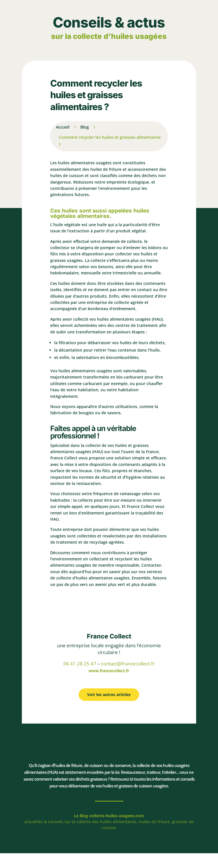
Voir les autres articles (109, 694)
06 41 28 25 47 (80, 664)
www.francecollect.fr (109, 671)
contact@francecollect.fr (128, 664)
